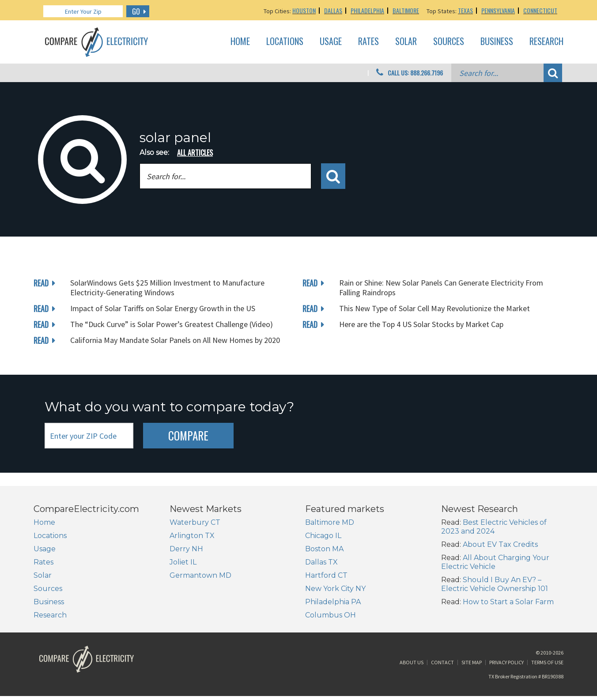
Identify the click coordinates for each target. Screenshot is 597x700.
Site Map (472, 666)
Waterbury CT (195, 522)
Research (546, 41)
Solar (406, 41)
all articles (195, 153)
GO (136, 11)
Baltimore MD (330, 522)
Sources (449, 41)
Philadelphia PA (333, 602)
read (41, 283)
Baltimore (406, 10)
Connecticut (540, 10)
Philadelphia (367, 10)
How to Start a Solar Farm (508, 602)
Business (497, 41)
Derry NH (186, 549)
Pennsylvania (498, 10)
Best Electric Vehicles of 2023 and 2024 (494, 527)
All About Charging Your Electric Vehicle (495, 562)
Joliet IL (183, 562)
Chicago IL (323, 536)
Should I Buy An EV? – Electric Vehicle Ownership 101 (495, 584)
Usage (331, 41)
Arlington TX (192, 536)
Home (240, 41)
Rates (368, 41)
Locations (285, 41)
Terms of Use (547, 666)
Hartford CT (326, 575)
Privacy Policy (506, 666)
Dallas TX (321, 562)
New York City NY (335, 589)
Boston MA (324, 549)
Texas (465, 10)
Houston (304, 10)
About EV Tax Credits (500, 544)
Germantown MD (200, 575)
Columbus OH (331, 615)
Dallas (333, 10)
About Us (412, 666)
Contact (442, 666)
